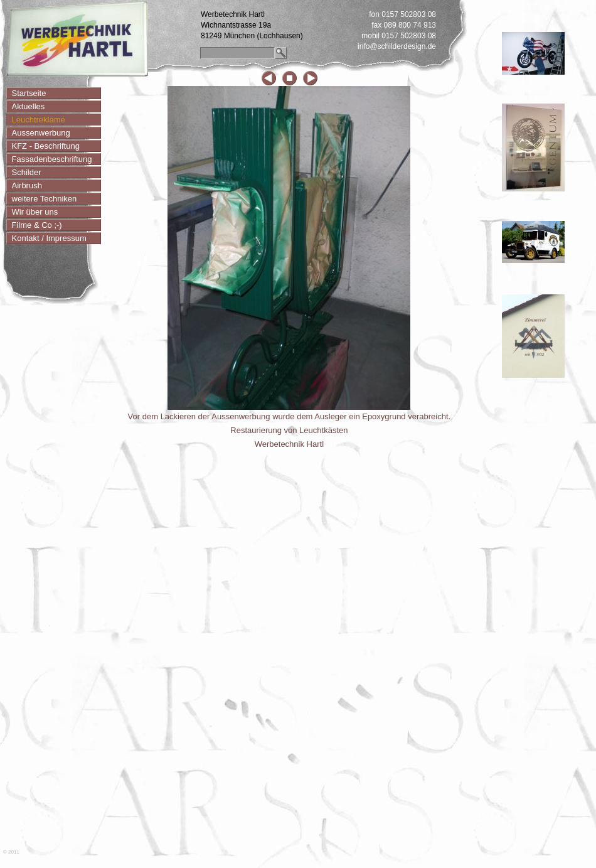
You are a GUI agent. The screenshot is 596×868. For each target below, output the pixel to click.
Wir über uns (35, 212)
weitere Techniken (45, 199)
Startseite (29, 93)
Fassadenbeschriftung (52, 159)
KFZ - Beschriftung (46, 146)
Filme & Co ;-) (37, 225)
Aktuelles (29, 106)
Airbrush (27, 185)
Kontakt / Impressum (49, 238)
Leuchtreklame (39, 120)
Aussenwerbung (41, 133)
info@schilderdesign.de (397, 46)
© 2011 (11, 852)
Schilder (27, 172)
